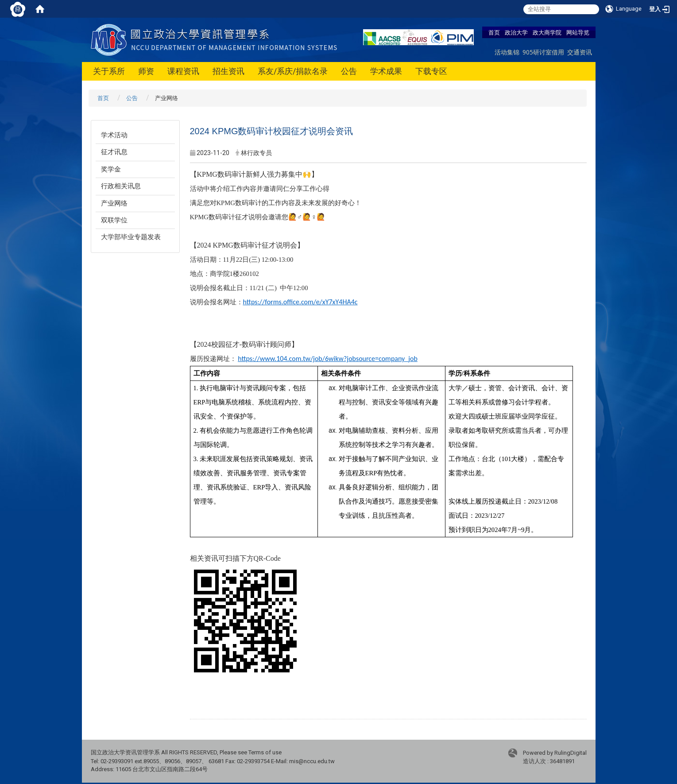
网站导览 (578, 32)
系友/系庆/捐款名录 (293, 71)
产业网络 (114, 203)
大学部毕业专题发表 (131, 237)
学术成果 (386, 71)
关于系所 (109, 71)
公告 (349, 71)
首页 (494, 32)
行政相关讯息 (121, 186)
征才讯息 (114, 152)
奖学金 (111, 169)
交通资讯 (580, 52)
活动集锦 (507, 52)
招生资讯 (228, 71)
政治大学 (516, 32)
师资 (146, 71)
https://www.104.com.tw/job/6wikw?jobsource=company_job (328, 359)
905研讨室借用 (543, 52)
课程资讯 (183, 71)
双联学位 (114, 220)
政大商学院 (547, 32)
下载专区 (431, 71)
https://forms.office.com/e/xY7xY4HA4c (300, 302)
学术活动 (114, 135)
